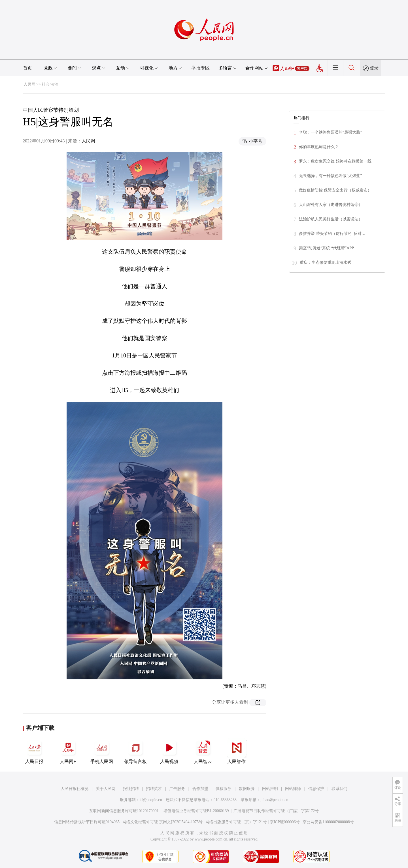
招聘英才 (154, 789)
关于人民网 (106, 789)
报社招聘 (131, 789)
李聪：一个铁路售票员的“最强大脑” (330, 132)
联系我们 (339, 789)
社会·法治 (50, 84)
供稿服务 (224, 789)
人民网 (29, 84)
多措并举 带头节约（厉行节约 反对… (332, 234)
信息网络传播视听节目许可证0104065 (87, 822)
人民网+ (68, 751)
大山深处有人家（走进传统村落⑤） (331, 205)
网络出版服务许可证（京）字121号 (236, 822)
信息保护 (316, 789)
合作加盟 (200, 789)
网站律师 (293, 789)
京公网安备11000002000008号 (328, 822)
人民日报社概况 (75, 789)
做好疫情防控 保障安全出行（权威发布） (335, 190)
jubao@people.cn (274, 800)
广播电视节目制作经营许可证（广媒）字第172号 (276, 811)
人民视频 (169, 751)
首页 (27, 68)
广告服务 (177, 789)
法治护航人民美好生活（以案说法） (331, 219)
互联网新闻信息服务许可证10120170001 (124, 811)
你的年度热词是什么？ (319, 147)
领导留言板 (135, 751)
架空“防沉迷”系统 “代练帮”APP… (328, 248)
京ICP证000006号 (285, 822)
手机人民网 (102, 751)
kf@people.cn (151, 800)
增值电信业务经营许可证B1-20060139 (196, 811)
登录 (374, 68)
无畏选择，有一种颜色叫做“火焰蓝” (330, 176)
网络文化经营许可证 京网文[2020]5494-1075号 (163, 822)
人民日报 (34, 751)
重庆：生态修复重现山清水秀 (326, 263)
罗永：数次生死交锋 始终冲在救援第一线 (335, 161)
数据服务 (247, 789)
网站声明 (270, 789)
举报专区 (201, 68)
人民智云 (203, 751)
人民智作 (237, 751)
